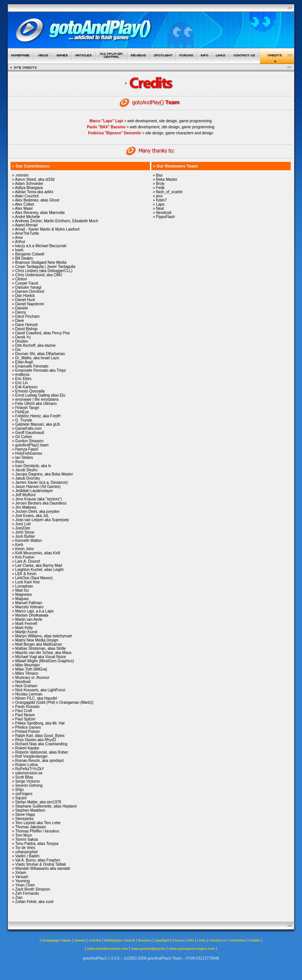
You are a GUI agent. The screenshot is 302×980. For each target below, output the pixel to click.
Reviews (145, 940)
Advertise (238, 940)
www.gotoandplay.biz (148, 949)
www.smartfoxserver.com (107, 949)
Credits (254, 940)
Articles (95, 940)
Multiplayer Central (119, 940)
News (67, 940)
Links (202, 940)
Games (80, 940)
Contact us (218, 940)
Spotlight (162, 940)
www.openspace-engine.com (192, 949)
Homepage (51, 940)
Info (191, 940)
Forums (179, 940)
